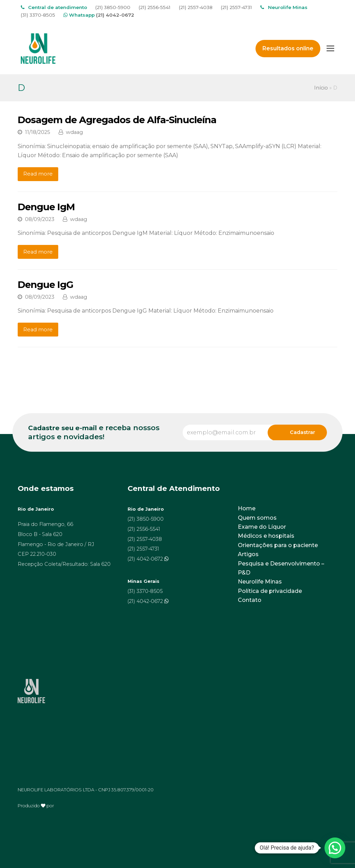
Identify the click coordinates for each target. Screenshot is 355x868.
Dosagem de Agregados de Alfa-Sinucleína (117, 120)
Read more (38, 174)
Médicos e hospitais (266, 536)
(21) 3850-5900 (113, 7)
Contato (250, 600)
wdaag (74, 132)
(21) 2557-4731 (236, 7)
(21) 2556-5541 (155, 7)
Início (321, 88)
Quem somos (257, 518)
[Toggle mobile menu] (330, 49)
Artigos (248, 554)
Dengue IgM (46, 207)
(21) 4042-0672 (115, 15)
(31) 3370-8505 (38, 15)
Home (247, 508)
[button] (335, 848)
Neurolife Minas (260, 582)
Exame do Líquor (262, 527)
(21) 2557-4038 (196, 7)
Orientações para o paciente (278, 545)
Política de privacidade (270, 591)
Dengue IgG (45, 285)
